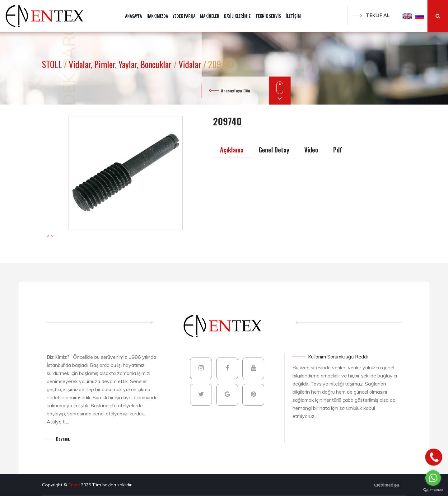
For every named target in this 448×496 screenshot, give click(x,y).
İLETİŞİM (293, 16)
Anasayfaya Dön (236, 90)
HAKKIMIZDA (157, 16)
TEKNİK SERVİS (268, 16)
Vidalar (191, 64)
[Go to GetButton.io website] (433, 490)
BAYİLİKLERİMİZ (237, 16)
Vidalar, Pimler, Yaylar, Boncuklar (121, 64)
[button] (407, 16)
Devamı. (63, 439)
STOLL (53, 64)
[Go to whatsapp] (433, 478)
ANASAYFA (133, 16)
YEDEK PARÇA (184, 16)
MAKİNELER (210, 16)
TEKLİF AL (371, 15)
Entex (75, 485)
